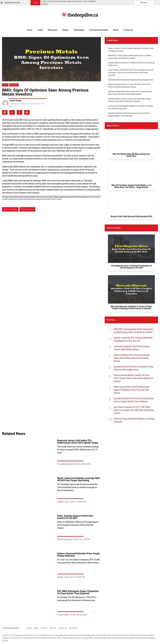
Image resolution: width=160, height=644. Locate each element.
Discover (53, 628)
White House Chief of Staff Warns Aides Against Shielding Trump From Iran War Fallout (132, 390)
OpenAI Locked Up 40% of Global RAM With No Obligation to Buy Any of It (133, 339)
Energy (65, 30)
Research (44, 628)
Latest (40, 30)
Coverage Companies (98, 30)
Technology (79, 30)
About (116, 30)
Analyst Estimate (10, 209)
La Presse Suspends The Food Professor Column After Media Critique (132, 348)
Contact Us (128, 30)
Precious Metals (27, 209)
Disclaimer (73, 628)
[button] (5, 112)
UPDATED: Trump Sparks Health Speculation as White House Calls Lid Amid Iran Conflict (134, 331)
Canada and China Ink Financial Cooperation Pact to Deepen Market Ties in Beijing (134, 400)
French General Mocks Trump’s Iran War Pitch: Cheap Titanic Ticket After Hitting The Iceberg (133, 378)
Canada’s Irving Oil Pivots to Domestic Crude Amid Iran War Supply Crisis (133, 368)
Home (30, 30)
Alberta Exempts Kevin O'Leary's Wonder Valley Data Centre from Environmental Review (132, 358)
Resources (53, 30)
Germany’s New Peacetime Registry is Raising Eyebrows (134, 420)
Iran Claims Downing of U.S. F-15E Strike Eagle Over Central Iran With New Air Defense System (134, 410)
